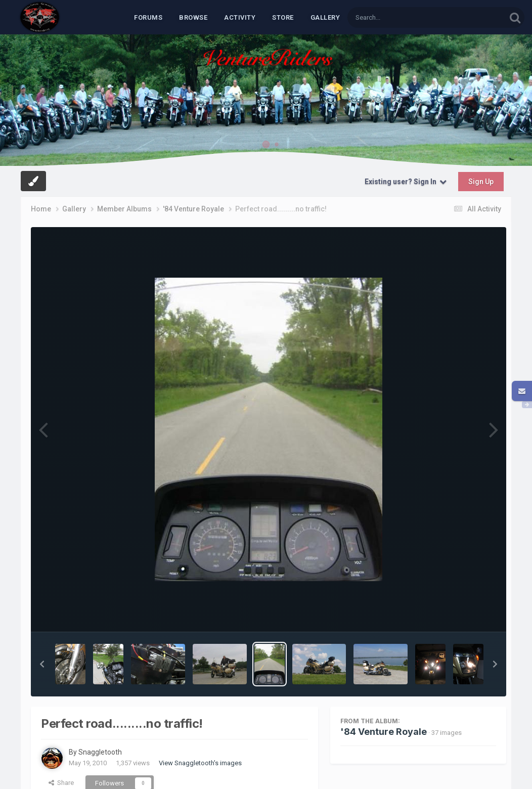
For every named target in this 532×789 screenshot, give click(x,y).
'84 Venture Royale (384, 732)
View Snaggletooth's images (200, 763)
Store (283, 17)
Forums (148, 17)
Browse (193, 17)
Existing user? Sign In (406, 182)
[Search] (401, 17)
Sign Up (481, 182)
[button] (42, 664)
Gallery (325, 17)
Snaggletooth (100, 752)
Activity (240, 17)
